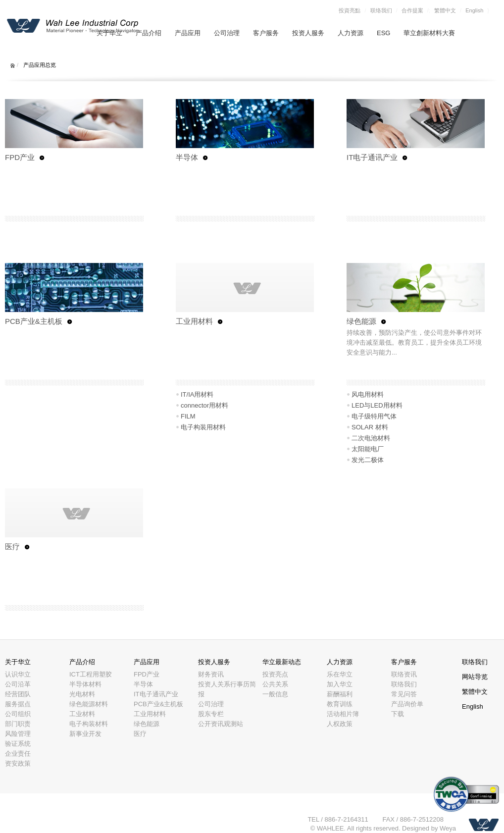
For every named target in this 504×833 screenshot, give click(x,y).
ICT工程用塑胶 (91, 674)
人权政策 (340, 724)
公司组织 (18, 714)
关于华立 (18, 662)
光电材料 (82, 694)
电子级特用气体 (374, 416)
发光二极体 (368, 460)
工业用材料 (194, 321)
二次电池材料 (371, 438)
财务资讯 (211, 674)
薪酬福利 (340, 694)
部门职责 (18, 724)
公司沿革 (18, 684)
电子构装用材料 (203, 427)
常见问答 (404, 694)
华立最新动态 (282, 662)
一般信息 (275, 694)
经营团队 (18, 694)
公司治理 (227, 33)
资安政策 (18, 763)
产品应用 (188, 33)
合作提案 (412, 10)
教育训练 (340, 704)
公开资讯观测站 (221, 724)
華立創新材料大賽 (429, 33)
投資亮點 (350, 10)
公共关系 (275, 684)
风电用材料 (368, 394)
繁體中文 (445, 10)
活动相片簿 (343, 714)
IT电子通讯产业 (372, 157)
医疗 (12, 547)
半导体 (187, 157)
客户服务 (266, 33)
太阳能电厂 (368, 449)
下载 (398, 714)
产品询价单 (407, 704)
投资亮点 (275, 674)
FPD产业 (20, 157)
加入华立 (340, 684)
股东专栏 (211, 714)
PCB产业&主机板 (34, 321)
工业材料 (82, 714)
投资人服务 (308, 33)
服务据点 (18, 704)
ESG (383, 33)
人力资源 (351, 33)
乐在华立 (340, 674)
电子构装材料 (89, 724)
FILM (188, 416)
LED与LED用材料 (377, 405)
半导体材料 (85, 684)
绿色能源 (361, 321)
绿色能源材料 (89, 704)
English (474, 10)
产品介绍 (149, 33)
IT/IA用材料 (197, 394)
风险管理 (18, 734)
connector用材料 (204, 405)
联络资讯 (404, 674)
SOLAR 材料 (370, 427)
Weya (448, 828)
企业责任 (18, 754)
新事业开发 (85, 734)
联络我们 (381, 10)
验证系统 (18, 744)
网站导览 (475, 677)
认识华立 (18, 674)
